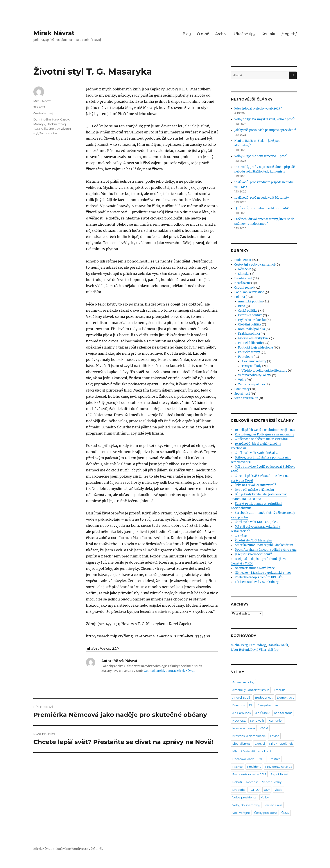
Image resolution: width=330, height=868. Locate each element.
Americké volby (243, 682)
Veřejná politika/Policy (254, 375)
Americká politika (250, 301)
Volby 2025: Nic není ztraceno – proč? (261, 156)
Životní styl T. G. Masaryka (253, 540)
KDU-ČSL (239, 721)
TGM (37, 129)
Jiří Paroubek (242, 713)
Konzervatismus (244, 728)
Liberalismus (241, 744)
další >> (274, 650)
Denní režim (42, 119)
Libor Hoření (240, 650)
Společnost (242, 394)
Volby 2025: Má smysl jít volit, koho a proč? (264, 119)
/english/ (289, 34)
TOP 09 (254, 790)
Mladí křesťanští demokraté (252, 751)
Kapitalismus (283, 713)
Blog (187, 34)
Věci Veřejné (241, 813)
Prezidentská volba (279, 767)
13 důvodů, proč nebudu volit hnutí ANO (262, 208)
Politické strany (249, 352)
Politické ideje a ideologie (256, 348)
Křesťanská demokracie (249, 736)
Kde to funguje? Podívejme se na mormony (264, 434)
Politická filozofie (250, 343)
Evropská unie (268, 705)
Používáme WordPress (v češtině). (79, 849)
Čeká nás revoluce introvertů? (255, 485)
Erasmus (239, 705)
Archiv (221, 34)
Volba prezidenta (244, 797)
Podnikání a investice (249, 292)
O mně (203, 34)
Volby (242, 380)
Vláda (278, 790)
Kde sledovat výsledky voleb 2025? (258, 109)
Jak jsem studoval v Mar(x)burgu (258, 582)
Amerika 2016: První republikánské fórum (264, 545)
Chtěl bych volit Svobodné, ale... (256, 453)
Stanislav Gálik (278, 645)
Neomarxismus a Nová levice (255, 568)
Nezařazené (242, 283)
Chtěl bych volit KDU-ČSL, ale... (256, 522)
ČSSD (285, 813)
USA (267, 790)
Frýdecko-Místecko (252, 320)
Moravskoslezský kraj (253, 338)
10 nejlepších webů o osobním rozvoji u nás (265, 430)
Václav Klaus (273, 805)
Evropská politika (250, 315)
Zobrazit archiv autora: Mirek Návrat (169, 671)
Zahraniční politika (251, 384)
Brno (242, 306)
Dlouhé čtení (243, 278)
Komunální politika (251, 329)
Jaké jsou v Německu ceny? (253, 554)
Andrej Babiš (241, 697)
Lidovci (260, 744)
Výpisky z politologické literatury (264, 371)
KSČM (264, 728)
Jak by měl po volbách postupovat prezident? (265, 130)
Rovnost (252, 782)
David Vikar (258, 650)
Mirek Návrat (54, 33)
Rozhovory (242, 389)
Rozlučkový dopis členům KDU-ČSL (260, 577)
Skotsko (244, 274)
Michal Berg (239, 645)
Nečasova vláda (243, 759)
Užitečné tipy (244, 34)
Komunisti (276, 721)
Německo (245, 269)
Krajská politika (249, 334)
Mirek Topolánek (281, 744)
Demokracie (286, 697)
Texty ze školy (251, 366)
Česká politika (248, 311)
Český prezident (266, 813)
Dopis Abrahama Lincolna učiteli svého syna (266, 550)
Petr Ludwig (258, 645)
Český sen (242, 536)
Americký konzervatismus (251, 690)
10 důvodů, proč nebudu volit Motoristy (262, 198)
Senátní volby (272, 782)
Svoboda (239, 790)
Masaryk (39, 124)
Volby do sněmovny (246, 805)
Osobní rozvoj (43, 113)
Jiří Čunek (262, 713)
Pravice (238, 767)
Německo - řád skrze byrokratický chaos (263, 573)
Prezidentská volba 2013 (249, 774)
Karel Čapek (61, 119)
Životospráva (48, 133)
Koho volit (257, 721)
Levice (275, 736)
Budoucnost (243, 260)
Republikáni (279, 774)
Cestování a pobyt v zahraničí (255, 265)
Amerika (279, 690)
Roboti (237, 782)
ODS (262, 759)
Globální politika (250, 324)
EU (251, 705)
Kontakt (269, 34)
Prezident (254, 767)
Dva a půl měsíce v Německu (254, 490)
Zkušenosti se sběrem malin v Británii (261, 439)
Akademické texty (254, 361)
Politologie (246, 357)
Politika (240, 297)
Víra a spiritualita (246, 398)
